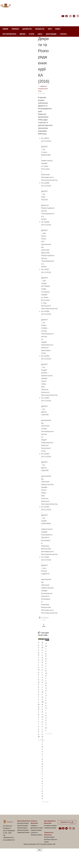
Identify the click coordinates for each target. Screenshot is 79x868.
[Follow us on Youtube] (63, 16)
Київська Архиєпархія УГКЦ (43, 99)
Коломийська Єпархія (50, 836)
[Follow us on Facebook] (67, 16)
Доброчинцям (51, 34)
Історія (31, 34)
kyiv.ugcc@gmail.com (9, 850)
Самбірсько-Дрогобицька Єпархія (37, 837)
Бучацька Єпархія (49, 848)
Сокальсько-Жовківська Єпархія (36, 844)
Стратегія (63, 34)
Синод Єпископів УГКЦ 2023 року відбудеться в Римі (39, 700)
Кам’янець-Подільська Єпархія (51, 851)
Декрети (42, 40)
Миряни (22, 34)
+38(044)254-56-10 (8, 848)
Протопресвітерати (9, 34)
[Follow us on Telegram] (74, 16)
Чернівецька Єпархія (50, 838)
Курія (50, 29)
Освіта (40, 34)
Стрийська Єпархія (36, 841)
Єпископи (15, 29)
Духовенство (27, 29)
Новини (5, 29)
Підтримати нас (65, 20)
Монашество (40, 29)
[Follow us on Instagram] (70, 16)
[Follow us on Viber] (78, 16)
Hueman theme (27, 864)
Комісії (58, 29)
